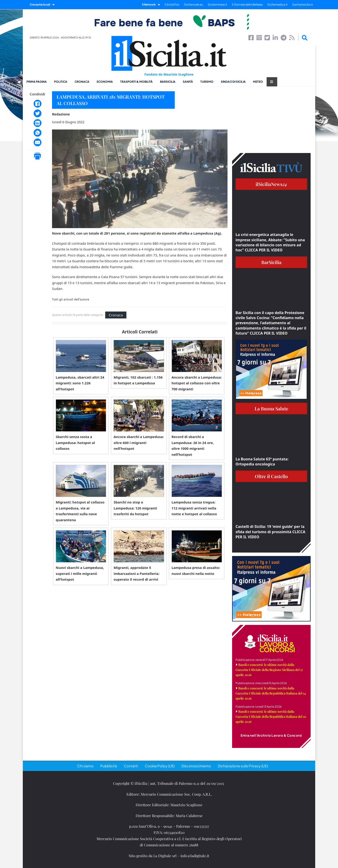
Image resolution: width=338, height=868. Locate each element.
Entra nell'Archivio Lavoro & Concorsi (271, 735)
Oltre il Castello (271, 476)
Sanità (188, 82)
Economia (105, 82)
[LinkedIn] (38, 123)
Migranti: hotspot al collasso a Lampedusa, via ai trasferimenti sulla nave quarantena (80, 511)
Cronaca (82, 82)
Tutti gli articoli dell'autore (71, 300)
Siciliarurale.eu (194, 4)
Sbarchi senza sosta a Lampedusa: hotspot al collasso (75, 443)
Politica (61, 82)
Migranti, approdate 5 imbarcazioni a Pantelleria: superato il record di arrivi (136, 573)
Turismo (207, 82)
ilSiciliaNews (271, 184)
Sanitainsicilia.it (303, 4)
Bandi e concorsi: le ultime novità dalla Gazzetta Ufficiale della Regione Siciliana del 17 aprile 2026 (269, 670)
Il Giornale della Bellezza (247, 4)
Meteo (258, 82)
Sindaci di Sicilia (233, 82)
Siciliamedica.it (277, 4)
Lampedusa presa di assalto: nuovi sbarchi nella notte (196, 571)
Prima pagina (37, 82)
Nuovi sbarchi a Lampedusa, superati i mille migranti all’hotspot (80, 573)
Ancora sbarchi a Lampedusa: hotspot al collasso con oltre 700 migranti (197, 383)
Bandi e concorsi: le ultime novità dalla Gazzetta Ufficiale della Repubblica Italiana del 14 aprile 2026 (271, 693)
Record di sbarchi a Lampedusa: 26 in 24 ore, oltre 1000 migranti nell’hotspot (193, 446)
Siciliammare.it (217, 4)
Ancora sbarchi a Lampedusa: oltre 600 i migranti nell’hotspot (139, 443)
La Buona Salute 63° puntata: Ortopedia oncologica (262, 462)
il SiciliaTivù (172, 4)
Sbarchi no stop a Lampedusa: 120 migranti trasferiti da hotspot (135, 508)
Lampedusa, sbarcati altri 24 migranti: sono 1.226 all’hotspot (80, 383)
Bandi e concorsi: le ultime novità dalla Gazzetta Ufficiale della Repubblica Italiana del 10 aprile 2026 (271, 716)
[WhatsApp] (38, 133)
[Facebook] (38, 104)
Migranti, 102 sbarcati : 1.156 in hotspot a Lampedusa (138, 380)
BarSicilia (168, 82)
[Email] (38, 142)
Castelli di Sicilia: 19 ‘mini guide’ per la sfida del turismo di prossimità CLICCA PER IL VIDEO (270, 532)
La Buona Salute (271, 408)
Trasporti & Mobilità (136, 82)
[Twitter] (38, 113)
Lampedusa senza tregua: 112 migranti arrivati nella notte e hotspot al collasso (194, 508)
